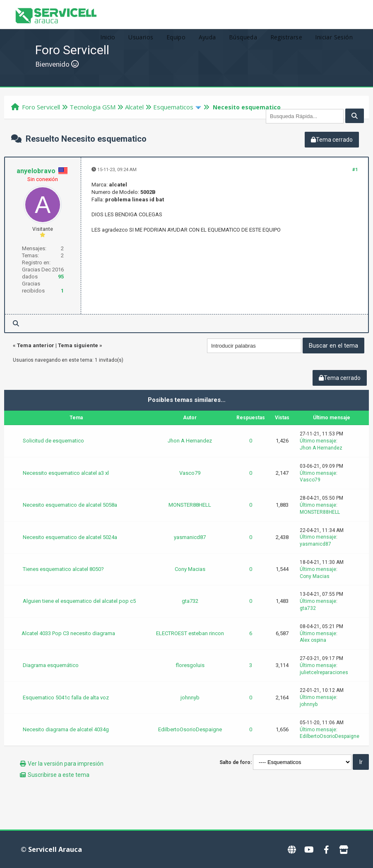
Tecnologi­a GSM (93, 107)
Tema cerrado (332, 140)
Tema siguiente (78, 345)
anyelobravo (36, 171)
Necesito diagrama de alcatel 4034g (66, 729)
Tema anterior (36, 345)
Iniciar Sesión (334, 37)
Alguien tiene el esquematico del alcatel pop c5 (79, 601)
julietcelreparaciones (324, 672)
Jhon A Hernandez (190, 441)
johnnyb (190, 698)
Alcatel (134, 107)
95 (61, 277)
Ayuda (207, 37)
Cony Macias (190, 569)
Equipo (176, 37)
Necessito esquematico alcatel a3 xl (66, 473)
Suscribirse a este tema (59, 775)
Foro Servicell (41, 107)
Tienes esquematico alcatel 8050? (63, 569)
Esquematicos (173, 107)
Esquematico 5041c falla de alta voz (66, 698)
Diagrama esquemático (51, 665)
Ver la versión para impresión (66, 764)
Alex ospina (313, 640)
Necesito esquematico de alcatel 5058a (70, 505)
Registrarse (286, 37)
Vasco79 (190, 473)
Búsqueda (243, 37)
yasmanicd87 (190, 537)
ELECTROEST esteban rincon (190, 633)
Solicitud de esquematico (53, 441)
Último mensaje (318, 441)
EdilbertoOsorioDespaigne (190, 729)
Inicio (108, 37)
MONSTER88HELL (190, 505)
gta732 (190, 601)
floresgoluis (190, 665)
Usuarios (141, 37)
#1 (355, 170)
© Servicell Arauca (51, 849)
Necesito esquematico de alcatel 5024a (70, 537)
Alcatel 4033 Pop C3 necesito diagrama (68, 633)
